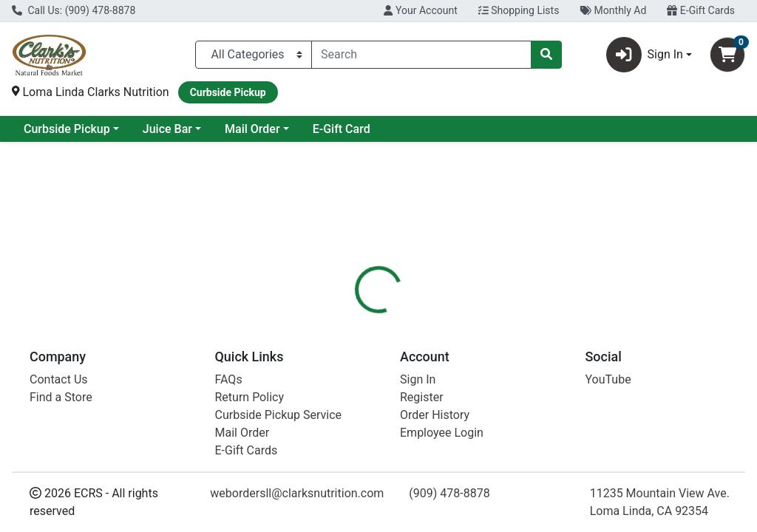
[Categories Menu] (254, 55)
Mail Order (372, 129)
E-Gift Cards (701, 10)
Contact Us (59, 379)
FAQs (229, 379)
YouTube (608, 379)
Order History (435, 415)
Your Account (420, 10)
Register (422, 397)
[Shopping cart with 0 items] (727, 55)
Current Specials (67, 129)
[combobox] (421, 55)
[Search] (421, 55)
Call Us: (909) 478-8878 (74, 10)
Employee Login (442, 433)
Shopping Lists (519, 10)
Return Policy (249, 397)
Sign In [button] (645, 55)
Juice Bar (287, 129)
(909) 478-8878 (449, 493)
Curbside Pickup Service (279, 415)
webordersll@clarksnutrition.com (297, 493)
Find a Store (61, 397)
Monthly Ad (613, 10)
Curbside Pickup (187, 129)
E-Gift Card (461, 129)
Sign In (418, 379)
